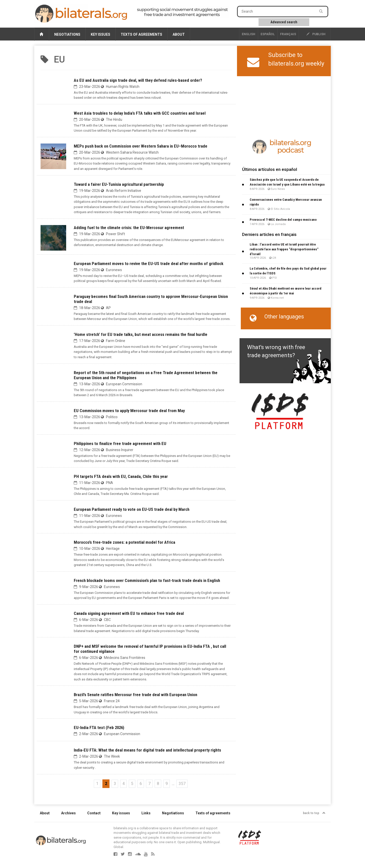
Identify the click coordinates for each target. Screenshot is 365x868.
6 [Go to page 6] (141, 784)
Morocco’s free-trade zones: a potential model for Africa (124, 542)
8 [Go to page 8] (158, 784)
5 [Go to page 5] (132, 784)
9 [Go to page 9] (167, 784)
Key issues (101, 34)
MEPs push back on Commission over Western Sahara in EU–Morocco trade (141, 146)
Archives (68, 813)
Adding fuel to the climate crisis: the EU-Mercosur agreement (129, 228)
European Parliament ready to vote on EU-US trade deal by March (132, 509)
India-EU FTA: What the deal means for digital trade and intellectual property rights (147, 750)
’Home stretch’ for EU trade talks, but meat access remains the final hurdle (141, 334)
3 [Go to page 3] (115, 784)
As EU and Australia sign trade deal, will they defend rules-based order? (138, 80)
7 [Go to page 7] (149, 784)
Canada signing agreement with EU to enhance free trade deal (129, 613)
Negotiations (67, 34)
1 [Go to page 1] (97, 784)
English (249, 34)
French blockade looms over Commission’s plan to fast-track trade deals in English (147, 580)
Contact (94, 813)
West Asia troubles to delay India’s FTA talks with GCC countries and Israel (140, 113)
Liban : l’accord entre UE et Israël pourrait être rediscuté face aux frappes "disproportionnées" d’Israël (284, 249)
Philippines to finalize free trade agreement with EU (120, 443)
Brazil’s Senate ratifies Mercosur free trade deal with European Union (135, 695)
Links (146, 813)
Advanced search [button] (284, 22)
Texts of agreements (141, 34)
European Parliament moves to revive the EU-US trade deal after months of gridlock (149, 264)
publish (316, 34)
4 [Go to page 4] (124, 784)
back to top (314, 813)
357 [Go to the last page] (182, 784)
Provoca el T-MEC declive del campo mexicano (283, 220)
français (288, 34)
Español (268, 34)
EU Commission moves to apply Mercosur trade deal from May (129, 411)
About (179, 34)
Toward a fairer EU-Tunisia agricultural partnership (119, 184)
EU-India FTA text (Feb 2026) (99, 728)
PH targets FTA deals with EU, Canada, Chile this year (121, 476)
